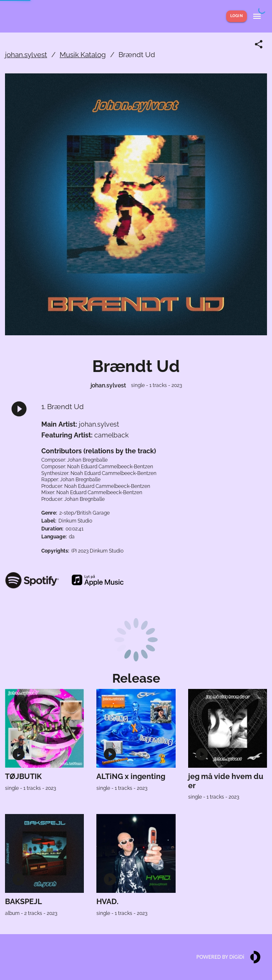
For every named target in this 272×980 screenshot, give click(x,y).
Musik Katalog (83, 55)
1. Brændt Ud (63, 407)
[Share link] (259, 44)
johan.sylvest (26, 55)
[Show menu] (257, 16)
